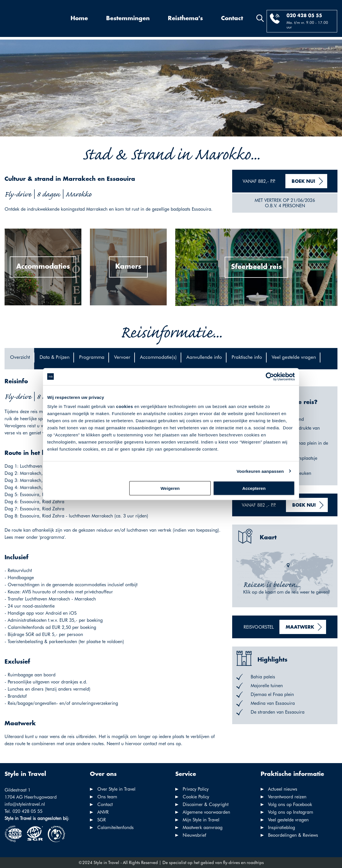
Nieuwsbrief (194, 835)
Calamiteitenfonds (116, 827)
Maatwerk (300, 627)
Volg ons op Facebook (290, 804)
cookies (124, 406)
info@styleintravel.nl (25, 804)
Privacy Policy (196, 789)
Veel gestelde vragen (288, 820)
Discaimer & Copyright (206, 804)
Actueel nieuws (283, 789)
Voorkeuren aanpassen (260, 471)
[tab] (19, 359)
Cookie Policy (196, 797)
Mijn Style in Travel (201, 820)
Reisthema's (185, 18)
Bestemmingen (128, 18)
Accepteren (254, 488)
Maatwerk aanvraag (203, 827)
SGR (102, 820)
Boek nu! (303, 182)
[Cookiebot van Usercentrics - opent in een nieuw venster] (270, 376)
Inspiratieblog (282, 827)
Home (79, 18)
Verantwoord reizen (287, 797)
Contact (232, 18)
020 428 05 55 (304, 16)
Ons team (107, 797)
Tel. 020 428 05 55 (23, 811)
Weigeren (170, 488)
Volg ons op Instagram (291, 812)
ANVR (103, 812)
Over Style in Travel (116, 789)
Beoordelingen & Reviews (293, 835)
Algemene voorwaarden (206, 812)
